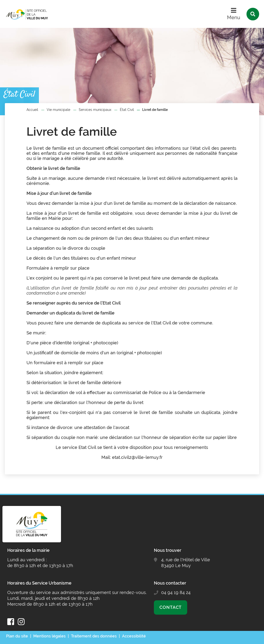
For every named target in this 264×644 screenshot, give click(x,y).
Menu (234, 17)
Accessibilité (134, 636)
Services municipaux (95, 110)
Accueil (32, 110)
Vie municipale (58, 110)
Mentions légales (49, 636)
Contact (171, 607)
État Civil (127, 110)
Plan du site (17, 636)
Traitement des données (94, 636)
